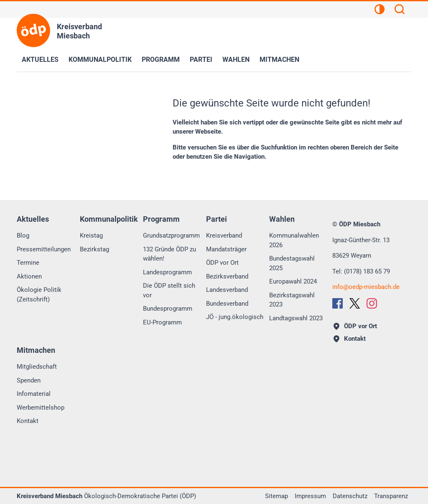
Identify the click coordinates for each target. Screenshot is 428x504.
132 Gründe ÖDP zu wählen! (169, 254)
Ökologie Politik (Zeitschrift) (39, 295)
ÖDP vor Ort (222, 263)
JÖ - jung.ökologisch (235, 317)
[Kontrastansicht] (380, 10)
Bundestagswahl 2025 (292, 263)
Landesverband (227, 290)
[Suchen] (400, 10)
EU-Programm (162, 322)
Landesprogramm (167, 272)
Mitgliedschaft (37, 367)
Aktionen (29, 276)
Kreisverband (224, 236)
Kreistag (91, 236)
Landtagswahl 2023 (296, 318)
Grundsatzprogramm (171, 236)
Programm (161, 60)
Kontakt (28, 421)
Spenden (29, 380)
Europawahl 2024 (293, 281)
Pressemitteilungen (44, 249)
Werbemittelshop (41, 408)
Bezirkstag (94, 249)
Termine (28, 263)
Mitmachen (279, 60)
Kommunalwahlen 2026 (294, 240)
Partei (201, 60)
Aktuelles (40, 60)
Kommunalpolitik (100, 60)
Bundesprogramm (168, 309)
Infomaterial (34, 394)
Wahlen (236, 60)
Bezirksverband (227, 276)
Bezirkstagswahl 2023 (292, 300)
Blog (23, 236)
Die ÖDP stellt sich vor (169, 290)
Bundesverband (227, 304)
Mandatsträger (226, 249)
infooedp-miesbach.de (366, 287)
